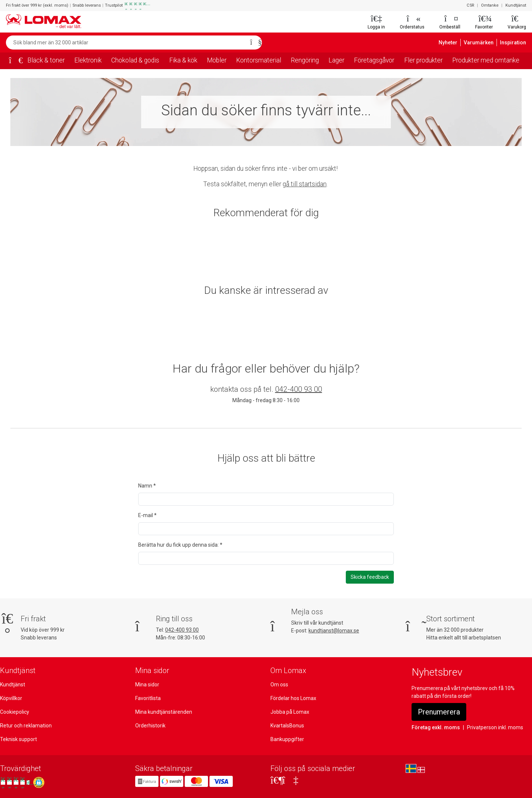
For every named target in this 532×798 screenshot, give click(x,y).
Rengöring (304, 60)
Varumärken (482, 43)
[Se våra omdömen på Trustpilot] (16, 782)
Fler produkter (423, 60)
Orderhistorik (150, 726)
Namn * (147, 486)
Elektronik (87, 60)
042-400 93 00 (299, 389)
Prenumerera (439, 712)
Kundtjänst (516, 6)
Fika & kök (184, 60)
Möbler (218, 60)
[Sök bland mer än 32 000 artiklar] (126, 43)
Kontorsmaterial (258, 60)
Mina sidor (147, 685)
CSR (471, 6)
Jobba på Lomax (290, 712)
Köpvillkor (11, 698)
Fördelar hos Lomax (294, 698)
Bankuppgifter (286, 739)
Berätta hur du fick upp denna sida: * (180, 545)
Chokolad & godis (135, 60)
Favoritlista (148, 698)
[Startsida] (13, 61)
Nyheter (453, 43)
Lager (336, 60)
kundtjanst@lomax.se (334, 631)
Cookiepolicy (15, 712)
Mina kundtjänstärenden (163, 712)
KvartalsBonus (287, 726)
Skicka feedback (370, 577)
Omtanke (491, 6)
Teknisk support (18, 739)
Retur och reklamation (25, 726)
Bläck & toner (45, 60)
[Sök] (254, 43)
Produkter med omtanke (486, 60)
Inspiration (514, 43)
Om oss (279, 685)
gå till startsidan (304, 184)
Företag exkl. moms (434, 727)
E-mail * (147, 515)
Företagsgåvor (373, 60)
